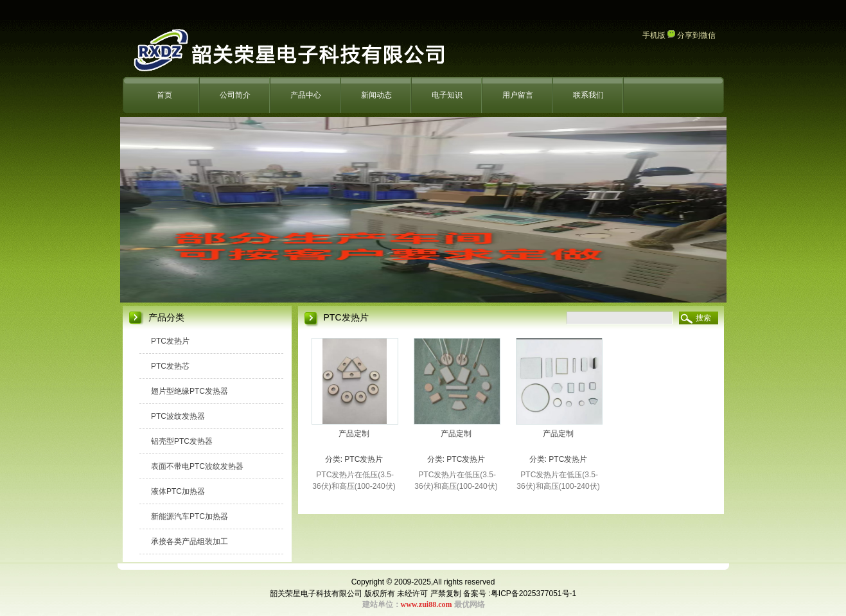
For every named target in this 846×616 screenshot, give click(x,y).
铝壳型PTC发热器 (182, 441)
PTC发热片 (170, 341)
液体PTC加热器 (178, 491)
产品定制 (354, 434)
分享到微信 (692, 35)
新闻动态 (376, 95)
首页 (164, 95)
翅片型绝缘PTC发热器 (189, 391)
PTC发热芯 (170, 366)
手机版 (654, 35)
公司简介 (235, 95)
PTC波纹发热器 (178, 416)
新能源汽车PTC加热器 (189, 516)
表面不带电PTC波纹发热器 (197, 466)
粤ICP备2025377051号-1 (533, 594)
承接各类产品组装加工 (189, 541)
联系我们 (588, 95)
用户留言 (518, 95)
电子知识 (447, 95)
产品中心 (306, 95)
